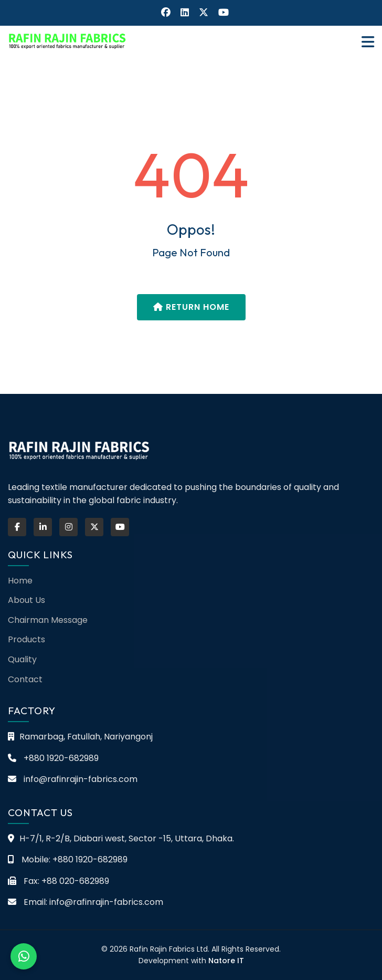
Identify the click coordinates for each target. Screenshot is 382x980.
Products (26, 639)
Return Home (191, 307)
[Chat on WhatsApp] (24, 956)
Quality (22, 659)
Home (20, 581)
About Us (26, 600)
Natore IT (226, 961)
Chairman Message (48, 620)
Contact (25, 679)
